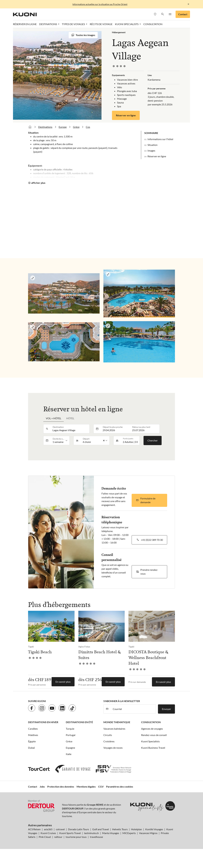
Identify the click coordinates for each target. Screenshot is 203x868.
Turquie (70, 729)
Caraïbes (33, 729)
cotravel (60, 829)
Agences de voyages (152, 729)
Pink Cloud (45, 837)
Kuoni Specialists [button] (127, 24)
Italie (69, 754)
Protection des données (61, 787)
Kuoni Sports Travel (70, 833)
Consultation (153, 24)
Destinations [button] (48, 24)
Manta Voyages (111, 833)
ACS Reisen (34, 829)
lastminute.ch (91, 833)
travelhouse (96, 837)
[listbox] (60, 441)
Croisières (109, 741)
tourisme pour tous (76, 837)
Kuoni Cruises (48, 833)
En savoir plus (63, 682)
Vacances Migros (148, 833)
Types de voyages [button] (74, 24)
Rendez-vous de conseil (154, 735)
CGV (101, 787)
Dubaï (31, 748)
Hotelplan (136, 829)
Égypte (32, 741)
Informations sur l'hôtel (160, 139)
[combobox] (70, 429)
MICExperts (129, 833)
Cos (88, 127)
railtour (58, 837)
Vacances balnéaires (114, 729)
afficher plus (38, 183)
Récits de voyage (101, 24)
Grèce (76, 127)
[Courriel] (133, 709)
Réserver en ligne (25, 24)
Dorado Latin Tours (79, 829)
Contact (183, 14)
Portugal (71, 735)
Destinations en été (79, 722)
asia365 (48, 829)
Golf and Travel (101, 829)
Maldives (33, 735)
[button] (162, 14)
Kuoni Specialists (150, 741)
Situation (152, 145)
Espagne (70, 748)
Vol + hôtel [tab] (54, 418)
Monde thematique (117, 722)
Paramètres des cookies (120, 787)
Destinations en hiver (43, 722)
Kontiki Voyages (154, 829)
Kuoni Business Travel (153, 748)
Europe (63, 127)
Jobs (42, 787)
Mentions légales (86, 787)
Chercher (153, 440)
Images (151, 151)
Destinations (45, 127)
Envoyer (166, 709)
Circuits (108, 735)
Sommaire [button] (151, 133)
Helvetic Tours (120, 829)
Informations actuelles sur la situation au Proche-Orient (100, 4)
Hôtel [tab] (70, 418)
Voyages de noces (113, 748)
